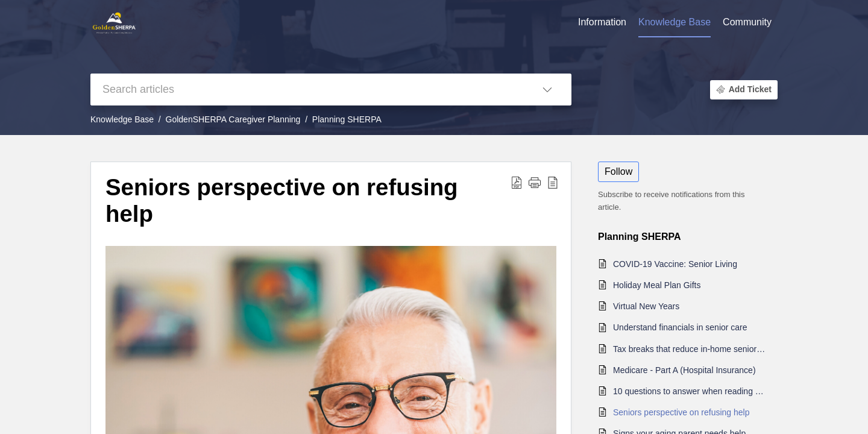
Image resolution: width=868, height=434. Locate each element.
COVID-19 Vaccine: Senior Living (675, 264)
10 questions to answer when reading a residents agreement (689, 391)
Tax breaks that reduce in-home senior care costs (689, 349)
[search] (307, 90)
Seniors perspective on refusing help (681, 412)
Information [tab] (602, 22)
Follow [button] (618, 171)
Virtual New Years (646, 306)
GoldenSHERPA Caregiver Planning (233, 119)
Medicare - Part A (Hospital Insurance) (684, 370)
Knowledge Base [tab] (675, 22)
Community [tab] (747, 22)
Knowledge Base (122, 119)
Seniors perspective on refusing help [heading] (282, 200)
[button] (547, 90)
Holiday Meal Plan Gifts (657, 285)
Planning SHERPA (347, 119)
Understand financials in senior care (680, 327)
